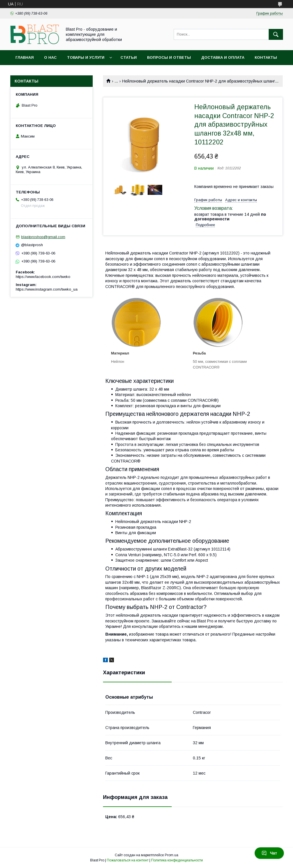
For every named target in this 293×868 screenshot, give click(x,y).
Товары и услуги (86, 57)
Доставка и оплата (223, 57)
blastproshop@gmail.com (43, 237)
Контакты (266, 57)
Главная (25, 57)
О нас (50, 57)
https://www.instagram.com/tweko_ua (47, 289)
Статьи (129, 57)
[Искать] (276, 34)
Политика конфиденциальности (177, 860)
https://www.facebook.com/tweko (43, 277)
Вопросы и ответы (169, 57)
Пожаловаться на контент (128, 860)
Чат (269, 853)
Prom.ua (172, 855)
